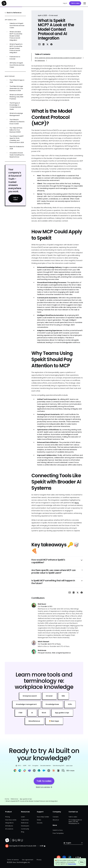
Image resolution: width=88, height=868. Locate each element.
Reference (14, 799)
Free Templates (58, 833)
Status (39, 820)
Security (40, 823)
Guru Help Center (43, 817)
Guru (77, 503)
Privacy (39, 860)
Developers (25, 826)
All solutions (9, 829)
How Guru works (11, 820)
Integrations (9, 823)
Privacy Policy (72, 864)
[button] (84, 3)
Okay (82, 862)
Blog (23, 832)
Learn (23, 817)
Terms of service (13, 860)
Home (7, 799)
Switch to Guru (58, 830)
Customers (25, 820)
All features (9, 826)
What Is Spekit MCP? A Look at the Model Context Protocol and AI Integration (32, 801)
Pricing (7, 817)
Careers (56, 817)
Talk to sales (75, 3)
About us (56, 820)
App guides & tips (26, 799)
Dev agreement (28, 860)
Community (25, 829)
